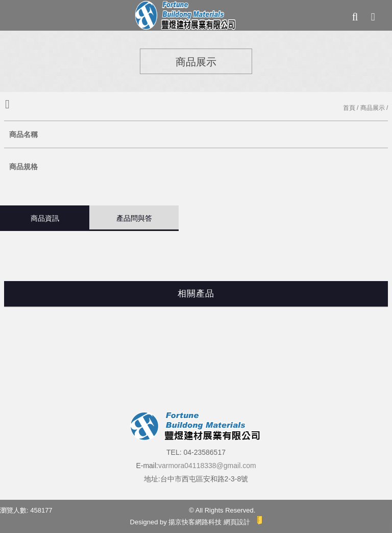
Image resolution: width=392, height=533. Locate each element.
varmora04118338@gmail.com (207, 466)
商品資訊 (45, 218)
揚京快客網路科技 (195, 522)
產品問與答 (134, 218)
